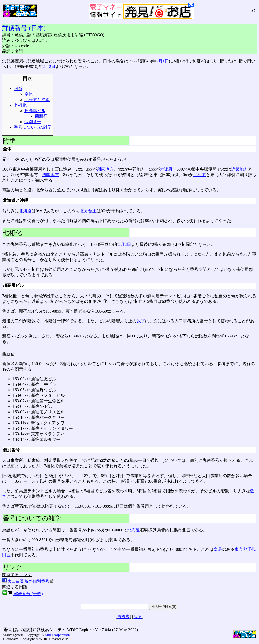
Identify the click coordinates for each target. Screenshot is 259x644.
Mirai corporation (57, 635)
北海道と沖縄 (37, 100)
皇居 (218, 549)
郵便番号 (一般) (22, 594)
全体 (29, 94)
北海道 (200, 175)
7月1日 (163, 61)
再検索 (123, 617)
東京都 (241, 549)
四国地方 (50, 175)
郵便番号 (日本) (24, 28)
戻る (138, 617)
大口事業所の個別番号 (30, 581)
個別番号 (33, 122)
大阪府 (166, 169)
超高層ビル (35, 111)
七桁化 (20, 105)
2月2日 (49, 67)
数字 (141, 321)
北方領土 (88, 211)
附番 (18, 89)
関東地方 (105, 169)
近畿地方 (240, 169)
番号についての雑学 (33, 127)
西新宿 (41, 116)
